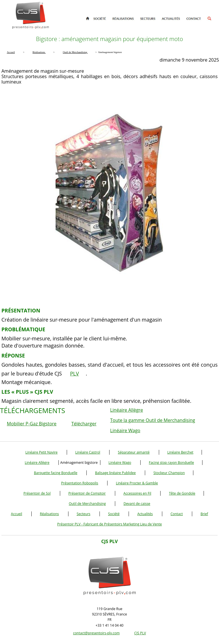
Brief (204, 514)
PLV (75, 373)
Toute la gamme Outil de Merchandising (153, 420)
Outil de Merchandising (87, 504)
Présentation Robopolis (80, 483)
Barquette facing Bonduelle (56, 473)
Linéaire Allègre (126, 410)
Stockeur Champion (169, 473)
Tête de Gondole (182, 493)
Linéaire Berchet (180, 452)
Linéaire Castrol (88, 452)
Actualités (145, 514)
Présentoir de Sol (37, 493)
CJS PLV (140, 633)
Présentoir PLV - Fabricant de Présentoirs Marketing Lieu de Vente (109, 524)
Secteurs (84, 514)
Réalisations (49, 514)
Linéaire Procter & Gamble (137, 483)
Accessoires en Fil (137, 493)
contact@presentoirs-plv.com (96, 633)
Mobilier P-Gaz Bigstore (32, 424)
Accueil (16, 514)
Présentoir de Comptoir (87, 493)
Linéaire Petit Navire (41, 452)
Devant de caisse (137, 504)
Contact (177, 514)
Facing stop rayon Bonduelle (171, 463)
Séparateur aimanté (134, 452)
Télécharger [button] (84, 424)
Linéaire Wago (125, 430)
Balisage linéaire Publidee (115, 473)
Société (114, 514)
